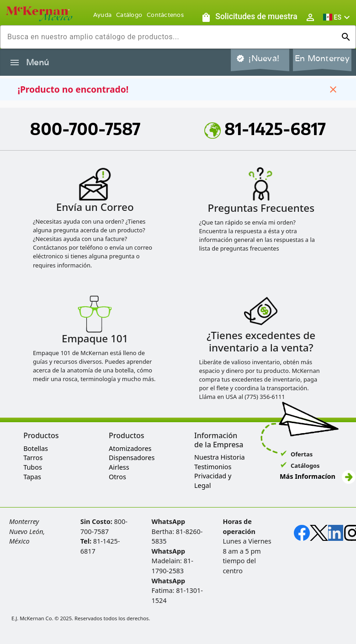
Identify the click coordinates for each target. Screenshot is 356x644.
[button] (338, 17)
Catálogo (129, 15)
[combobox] (171, 37)
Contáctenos (165, 15)
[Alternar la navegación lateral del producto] (15, 63)
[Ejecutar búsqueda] (346, 37)
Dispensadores (132, 458)
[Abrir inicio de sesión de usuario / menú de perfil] (310, 17)
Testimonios (213, 467)
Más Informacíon (318, 476)
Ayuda (102, 15)
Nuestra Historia (219, 457)
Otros (117, 477)
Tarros (33, 458)
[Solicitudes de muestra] (249, 17)
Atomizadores (130, 448)
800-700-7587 (85, 129)
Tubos (33, 467)
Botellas (36, 448)
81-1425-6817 (265, 129)
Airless (119, 467)
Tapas (32, 477)
